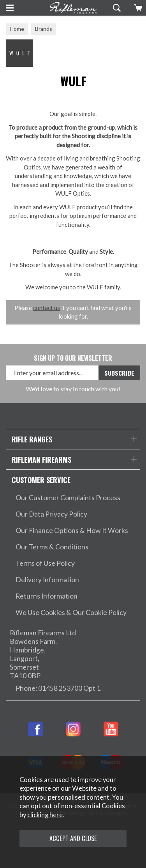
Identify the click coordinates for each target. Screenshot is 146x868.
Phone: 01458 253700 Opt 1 (58, 688)
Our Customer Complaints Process (68, 498)
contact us (47, 308)
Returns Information (47, 596)
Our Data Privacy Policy (51, 514)
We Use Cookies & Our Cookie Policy (71, 612)
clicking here (45, 815)
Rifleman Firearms (41, 459)
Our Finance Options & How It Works (72, 530)
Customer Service (41, 480)
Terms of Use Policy (45, 563)
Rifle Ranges (32, 439)
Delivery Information (47, 580)
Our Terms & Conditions (52, 547)
